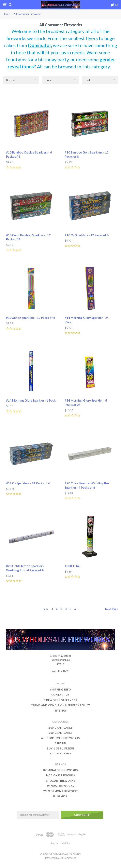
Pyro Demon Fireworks (60, 791)
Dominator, (40, 45)
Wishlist (65, 843)
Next (112, 609)
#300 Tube (72, 566)
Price (49, 80)
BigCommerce (68, 858)
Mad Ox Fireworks (60, 775)
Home (6, 14)
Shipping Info (60, 690)
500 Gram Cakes (60, 733)
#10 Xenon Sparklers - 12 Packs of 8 (31, 318)
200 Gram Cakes (60, 728)
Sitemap (61, 711)
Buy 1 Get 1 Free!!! (60, 748)
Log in (54, 843)
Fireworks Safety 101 (60, 700)
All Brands (60, 796)
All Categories (60, 754)
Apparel (60, 743)
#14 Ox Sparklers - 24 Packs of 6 (28, 483)
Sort (88, 80)
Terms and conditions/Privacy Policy (60, 705)
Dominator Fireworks (60, 770)
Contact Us (60, 695)
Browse (11, 80)
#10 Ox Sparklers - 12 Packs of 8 (87, 235)
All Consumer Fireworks (28, 14)
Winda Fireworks (61, 786)
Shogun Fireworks (60, 781)
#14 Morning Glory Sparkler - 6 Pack (31, 400)
